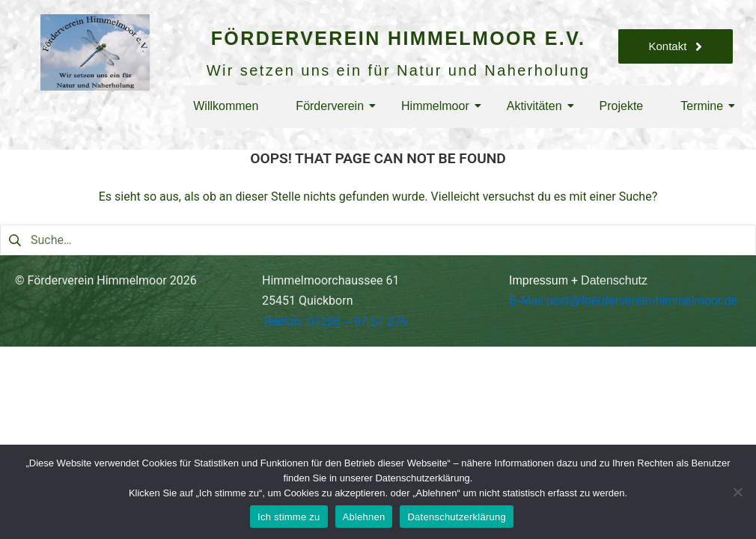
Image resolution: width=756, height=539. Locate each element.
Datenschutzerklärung (456, 517)
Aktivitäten (538, 106)
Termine (705, 106)
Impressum (539, 280)
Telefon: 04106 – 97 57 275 (335, 322)
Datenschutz (614, 280)
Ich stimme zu (289, 517)
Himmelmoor (439, 106)
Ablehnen (364, 517)
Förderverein (333, 106)
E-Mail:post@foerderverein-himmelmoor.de (623, 301)
